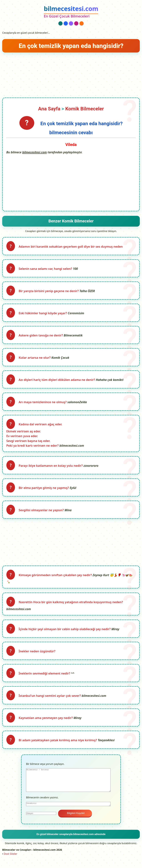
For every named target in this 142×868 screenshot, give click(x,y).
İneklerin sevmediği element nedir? (45, 680)
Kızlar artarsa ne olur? (35, 360)
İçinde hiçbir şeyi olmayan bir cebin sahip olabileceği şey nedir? (66, 635)
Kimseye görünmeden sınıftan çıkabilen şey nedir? (56, 580)
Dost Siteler (10, 861)
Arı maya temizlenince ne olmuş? (43, 405)
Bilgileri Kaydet (75, 821)
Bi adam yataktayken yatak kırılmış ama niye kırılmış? (59, 748)
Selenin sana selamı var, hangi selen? (46, 269)
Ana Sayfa (49, 109)
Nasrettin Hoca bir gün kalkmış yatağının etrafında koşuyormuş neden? (71, 607)
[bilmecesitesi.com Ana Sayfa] (71, 12)
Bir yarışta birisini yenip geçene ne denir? (50, 292)
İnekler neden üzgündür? (38, 657)
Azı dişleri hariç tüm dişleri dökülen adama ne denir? (58, 382)
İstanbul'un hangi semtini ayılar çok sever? (51, 702)
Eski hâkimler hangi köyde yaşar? (44, 315)
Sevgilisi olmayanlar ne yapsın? (42, 514)
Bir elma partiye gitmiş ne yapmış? (45, 492)
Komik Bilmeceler (85, 109)
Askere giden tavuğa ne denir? (42, 337)
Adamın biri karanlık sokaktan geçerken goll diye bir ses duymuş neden (71, 247)
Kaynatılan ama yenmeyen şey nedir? (47, 725)
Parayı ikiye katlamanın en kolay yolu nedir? (52, 469)
